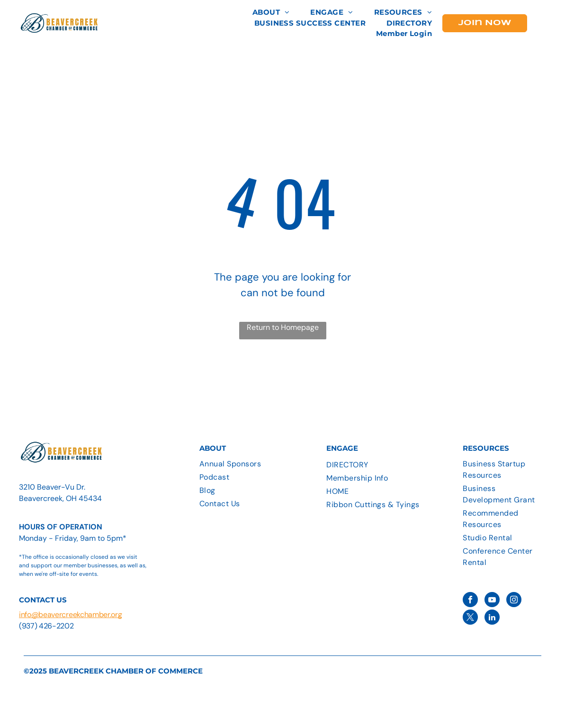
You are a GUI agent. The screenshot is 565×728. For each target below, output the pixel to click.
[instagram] (514, 601)
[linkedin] (492, 618)
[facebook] (470, 601)
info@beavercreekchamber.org (70, 614)
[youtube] (492, 601)
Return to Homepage (283, 327)
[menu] (544, 21)
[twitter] (470, 618)
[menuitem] (271, 13)
